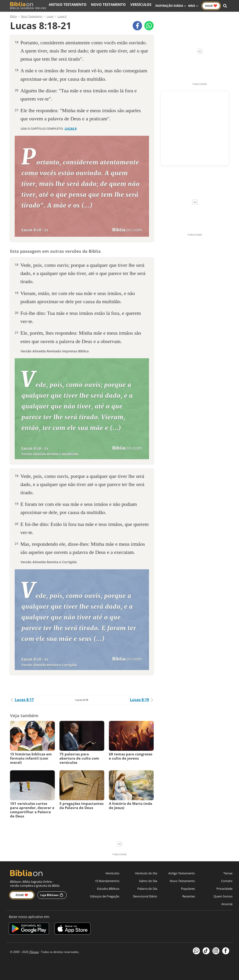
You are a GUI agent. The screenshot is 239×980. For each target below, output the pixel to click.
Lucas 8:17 (22, 700)
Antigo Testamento (84, 6)
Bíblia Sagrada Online (28, 6)
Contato (227, 881)
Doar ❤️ (22, 895)
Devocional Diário (145, 896)
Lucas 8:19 (142, 700)
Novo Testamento (117, 6)
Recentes (189, 896)
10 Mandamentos (107, 881)
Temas (228, 873)
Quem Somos (223, 896)
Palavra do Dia (147, 889)
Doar (211, 6)
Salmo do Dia (148, 881)
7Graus (34, 952)
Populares (188, 889)
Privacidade (224, 889)
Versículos (143, 6)
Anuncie (227, 904)
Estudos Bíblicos (108, 889)
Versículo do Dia (146, 873)
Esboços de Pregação (105, 896)
